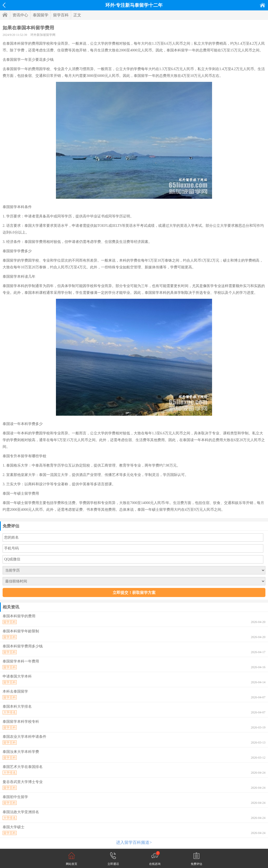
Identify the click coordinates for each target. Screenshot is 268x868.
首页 (263, 5)
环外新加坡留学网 (43, 35)
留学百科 (61, 15)
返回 (4, 5)
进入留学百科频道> (134, 842)
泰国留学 (41, 15)
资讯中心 (20, 15)
